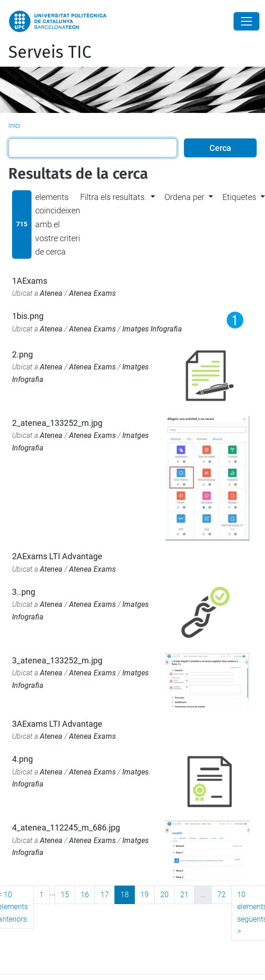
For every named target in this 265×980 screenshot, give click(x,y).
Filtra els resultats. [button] (113, 197)
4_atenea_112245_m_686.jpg (66, 827)
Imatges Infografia (152, 329)
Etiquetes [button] (239, 197)
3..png (24, 592)
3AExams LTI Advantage (57, 724)
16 (85, 895)
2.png (22, 354)
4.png (22, 759)
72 (221, 895)
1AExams (30, 281)
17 (105, 895)
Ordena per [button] (184, 197)
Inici (14, 125)
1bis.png (28, 316)
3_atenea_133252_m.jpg (57, 660)
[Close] (246, 21)
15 (65, 895)
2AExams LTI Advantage (57, 556)
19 (145, 895)
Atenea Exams (92, 293)
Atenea (51, 293)
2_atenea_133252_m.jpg (57, 423)
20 (164, 895)
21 (184, 895)
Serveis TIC (50, 52)
